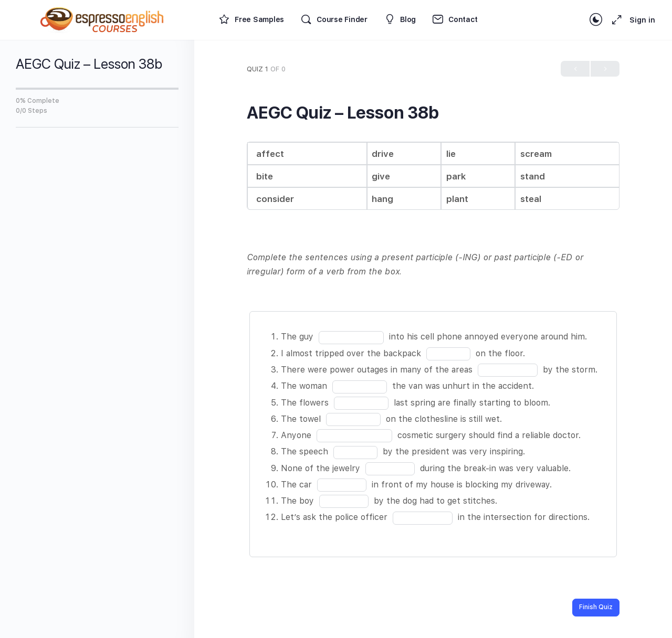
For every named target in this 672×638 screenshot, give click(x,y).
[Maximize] (615, 20)
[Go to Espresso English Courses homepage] (102, 19)
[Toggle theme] (596, 20)
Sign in (642, 20)
